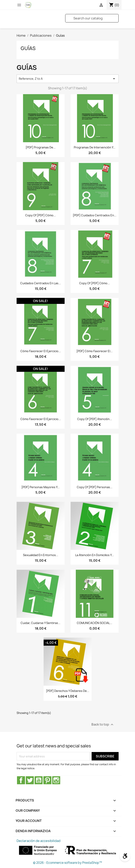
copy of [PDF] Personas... (95, 487)
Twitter (30, 780)
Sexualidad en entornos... (41, 555)
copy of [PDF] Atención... (95, 419)
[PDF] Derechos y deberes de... (68, 691)
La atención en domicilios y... (94, 555)
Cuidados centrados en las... (40, 283)
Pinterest (47, 780)
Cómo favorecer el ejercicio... (41, 351)
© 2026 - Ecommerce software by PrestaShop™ (67, 863)
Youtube (39, 780)
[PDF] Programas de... (41, 147)
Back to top (103, 725)
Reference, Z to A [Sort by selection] (68, 79)
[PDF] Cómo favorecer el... (94, 351)
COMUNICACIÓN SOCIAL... (94, 623)
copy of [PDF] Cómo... (40, 215)
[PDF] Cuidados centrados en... (95, 215)
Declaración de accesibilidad (38, 841)
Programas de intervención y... (95, 147)
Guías (28, 48)
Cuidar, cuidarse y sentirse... (40, 623)
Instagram (56, 780)
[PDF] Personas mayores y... (40, 487)
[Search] (92, 18)
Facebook (21, 780)
